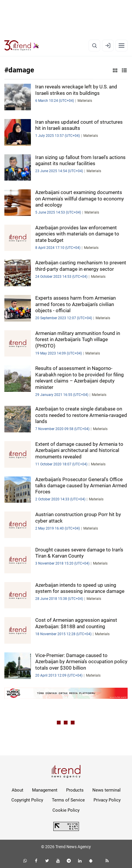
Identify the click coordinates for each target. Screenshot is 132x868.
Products (75, 790)
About (17, 790)
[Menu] (122, 46)
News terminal (107, 790)
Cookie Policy (66, 810)
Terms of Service (68, 800)
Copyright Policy (27, 800)
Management (45, 790)
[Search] (94, 46)
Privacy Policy (107, 800)
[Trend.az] (22, 46)
